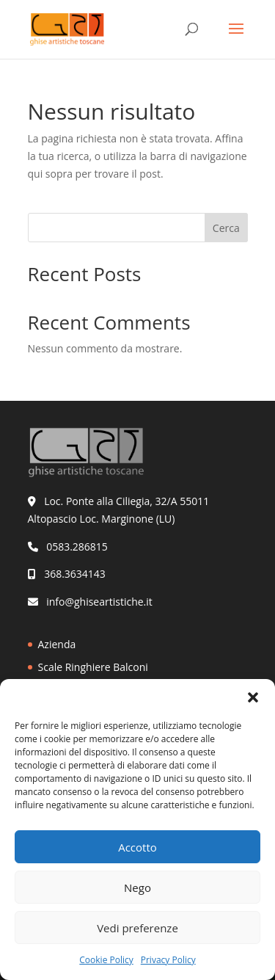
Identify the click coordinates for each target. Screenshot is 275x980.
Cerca (226, 228)
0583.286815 (77, 547)
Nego (137, 888)
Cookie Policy (106, 960)
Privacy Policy (168, 960)
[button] (253, 697)
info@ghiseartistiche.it (99, 602)
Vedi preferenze (137, 928)
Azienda (57, 644)
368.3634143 (75, 574)
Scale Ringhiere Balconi (93, 667)
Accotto (137, 847)
